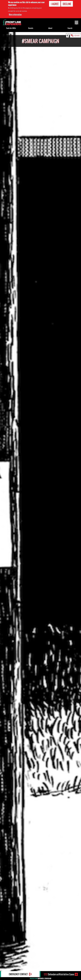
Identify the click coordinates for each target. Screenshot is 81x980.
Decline (67, 4)
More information (15, 14)
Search (70, 28)
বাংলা (77, 35)
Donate (31, 28)
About (50, 28)
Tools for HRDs (11, 28)
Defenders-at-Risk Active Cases (59, 974)
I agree (55, 4)
